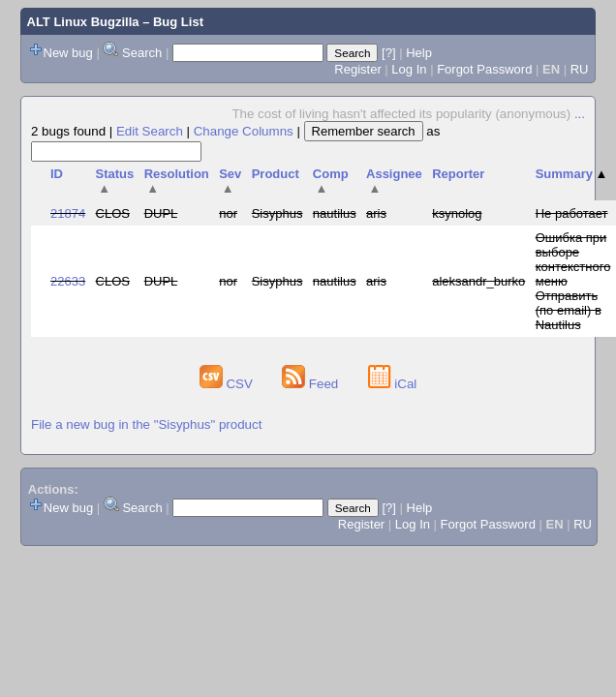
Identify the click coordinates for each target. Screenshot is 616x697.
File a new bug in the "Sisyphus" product (146, 424)
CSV (228, 384)
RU (580, 69)
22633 (68, 281)
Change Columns (244, 131)
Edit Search (150, 131)
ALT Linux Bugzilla (83, 22)
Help (419, 53)
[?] (388, 53)
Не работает (572, 213)
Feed (312, 384)
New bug (68, 53)
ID (57, 174)
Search (142, 53)
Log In (409, 69)
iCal (393, 384)
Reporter (458, 174)
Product (276, 174)
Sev (230, 181)
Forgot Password (484, 69)
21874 (68, 213)
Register (357, 69)
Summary (572, 174)
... (580, 114)
